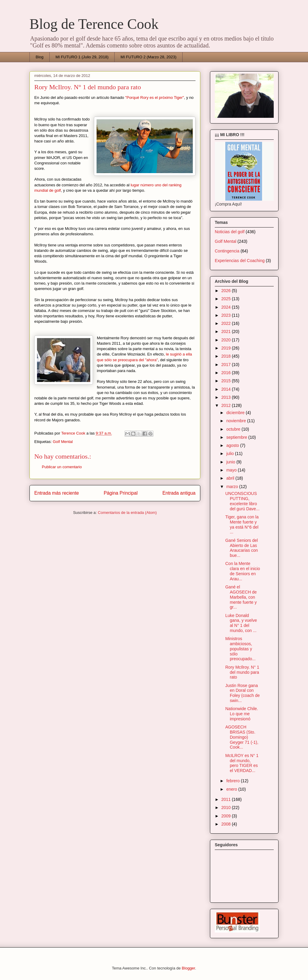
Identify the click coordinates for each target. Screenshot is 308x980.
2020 (227, 340)
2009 (227, 816)
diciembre (236, 413)
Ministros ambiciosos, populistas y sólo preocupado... (240, 649)
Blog (40, 57)
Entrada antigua (179, 493)
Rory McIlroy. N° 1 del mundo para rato (242, 672)
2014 (227, 389)
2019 (227, 348)
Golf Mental (63, 442)
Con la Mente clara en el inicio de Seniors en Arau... (243, 571)
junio (231, 462)
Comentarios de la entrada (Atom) (127, 513)
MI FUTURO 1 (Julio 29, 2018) (82, 57)
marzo (233, 487)
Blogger (188, 968)
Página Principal (121, 493)
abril (231, 478)
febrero (233, 781)
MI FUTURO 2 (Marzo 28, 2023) (149, 57)
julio (231, 453)
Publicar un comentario (62, 467)
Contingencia (227, 251)
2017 (227, 365)
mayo (232, 470)
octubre (234, 429)
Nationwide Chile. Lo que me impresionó (242, 714)
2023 (227, 315)
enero (232, 789)
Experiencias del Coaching (240, 261)
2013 (227, 397)
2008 (227, 824)
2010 (227, 808)
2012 (227, 405)
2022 (227, 323)
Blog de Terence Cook (94, 24)
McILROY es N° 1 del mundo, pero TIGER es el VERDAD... (242, 763)
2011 (227, 799)
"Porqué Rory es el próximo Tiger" (155, 98)
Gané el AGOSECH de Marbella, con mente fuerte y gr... (241, 597)
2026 (227, 291)
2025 (227, 299)
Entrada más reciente (57, 493)
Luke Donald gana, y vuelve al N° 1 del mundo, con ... (241, 623)
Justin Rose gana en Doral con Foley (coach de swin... (243, 693)
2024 (227, 307)
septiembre (237, 437)
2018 (227, 356)
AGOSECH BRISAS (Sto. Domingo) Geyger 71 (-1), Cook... (242, 737)
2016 (227, 373)
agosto (233, 445)
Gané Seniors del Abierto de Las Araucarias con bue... (242, 548)
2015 (227, 381)
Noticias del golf (230, 232)
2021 (227, 331)
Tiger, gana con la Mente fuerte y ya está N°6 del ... (242, 524)
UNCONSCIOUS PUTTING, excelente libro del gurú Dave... (242, 501)
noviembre (237, 421)
